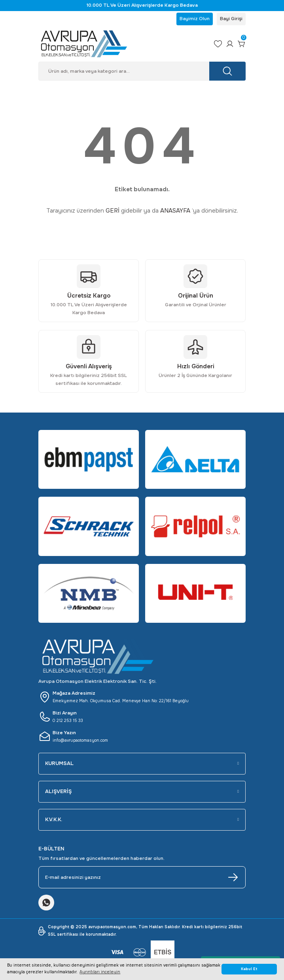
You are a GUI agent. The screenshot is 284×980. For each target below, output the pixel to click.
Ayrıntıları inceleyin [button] (100, 972)
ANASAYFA (175, 211)
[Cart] (242, 44)
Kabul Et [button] (249, 969)
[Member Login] (230, 44)
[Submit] (233, 877)
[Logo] (123, 44)
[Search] (142, 71)
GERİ (113, 211)
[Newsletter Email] (142, 877)
